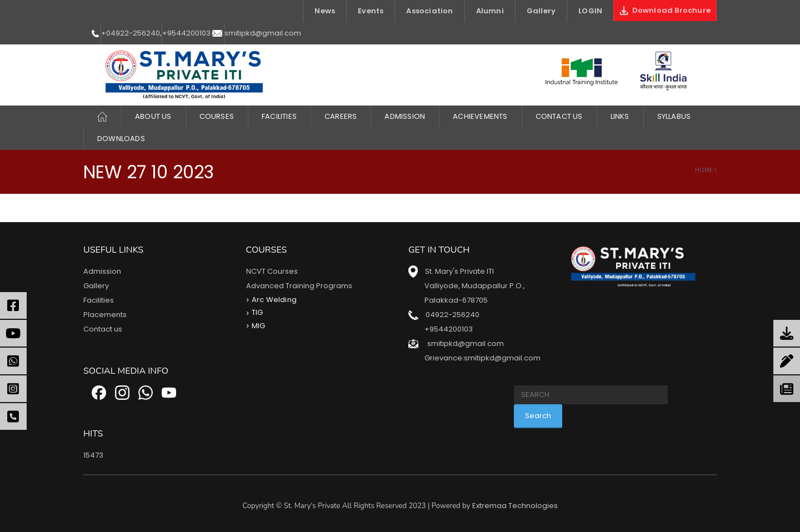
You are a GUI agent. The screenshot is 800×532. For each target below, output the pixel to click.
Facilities (99, 300)
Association (429, 11)
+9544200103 (186, 33)
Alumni (490, 11)
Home (704, 170)
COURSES (217, 116)
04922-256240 (452, 315)
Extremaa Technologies (515, 506)
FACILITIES (279, 116)
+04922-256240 (131, 33)
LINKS (620, 116)
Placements (105, 315)
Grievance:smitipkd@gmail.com (482, 358)
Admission (405, 116)
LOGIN (590, 11)
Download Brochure (665, 10)
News (325, 11)
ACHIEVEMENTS (480, 116)
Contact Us (559, 116)
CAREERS (341, 116)
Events (371, 11)
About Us (153, 116)
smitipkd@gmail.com (263, 33)
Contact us (103, 329)
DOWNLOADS (121, 139)
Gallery (541, 11)
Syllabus (674, 116)
